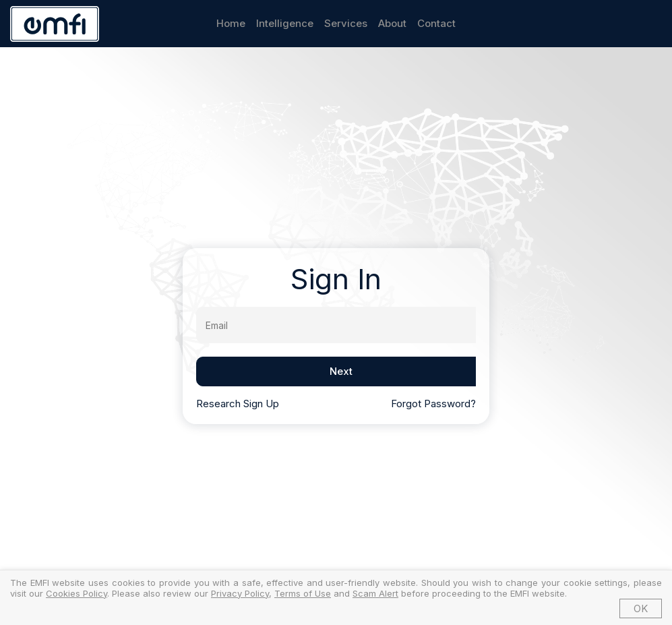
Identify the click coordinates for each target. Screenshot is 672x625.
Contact (436, 23)
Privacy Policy (240, 593)
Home (231, 23)
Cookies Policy (77, 593)
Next (341, 371)
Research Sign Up (238, 404)
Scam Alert (375, 593)
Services (346, 23)
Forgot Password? (433, 404)
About (392, 23)
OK (641, 608)
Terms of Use (303, 593)
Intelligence (285, 23)
